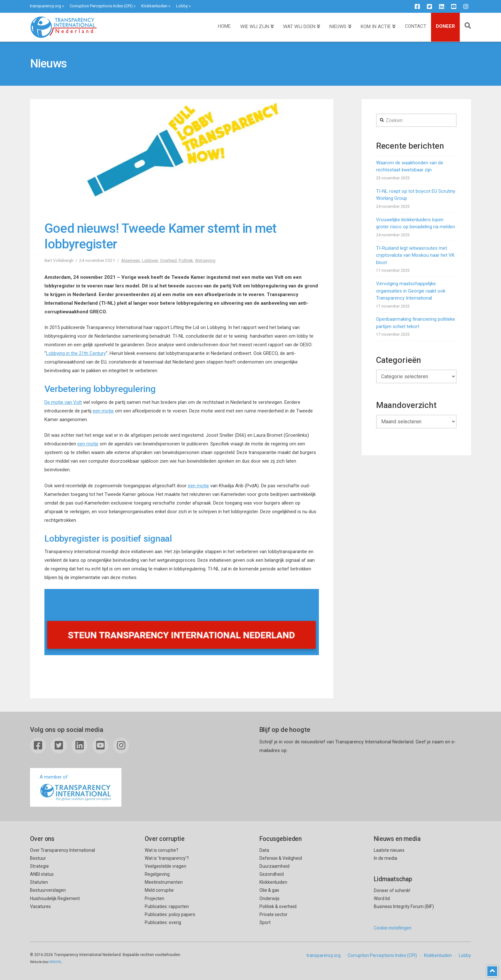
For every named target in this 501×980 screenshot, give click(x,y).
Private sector (274, 914)
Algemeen (131, 260)
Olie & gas (269, 890)
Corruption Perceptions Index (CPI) (101, 6)
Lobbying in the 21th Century (76, 353)
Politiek (186, 260)
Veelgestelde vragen (166, 866)
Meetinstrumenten (164, 882)
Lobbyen (150, 260)
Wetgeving (205, 260)
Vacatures (40, 906)
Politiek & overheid (278, 906)
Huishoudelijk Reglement (55, 898)
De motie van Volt (63, 402)
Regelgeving (157, 874)
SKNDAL (56, 962)
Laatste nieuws (389, 850)
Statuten (39, 882)
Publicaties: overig (163, 922)
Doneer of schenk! (392, 890)
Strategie (39, 866)
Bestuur (38, 858)
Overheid (168, 260)
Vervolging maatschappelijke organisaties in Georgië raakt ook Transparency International (411, 291)
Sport (265, 922)
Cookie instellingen (393, 928)
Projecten (154, 898)
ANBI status (42, 874)
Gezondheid (272, 874)
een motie (103, 411)
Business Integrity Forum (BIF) (404, 906)
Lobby (182, 6)
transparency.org (46, 6)
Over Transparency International (62, 850)
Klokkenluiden (154, 6)
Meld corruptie (159, 890)
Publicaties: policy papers (170, 914)
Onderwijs (270, 898)
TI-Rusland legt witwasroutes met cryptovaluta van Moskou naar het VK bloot (415, 255)
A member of (76, 788)
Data (264, 850)
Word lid (382, 898)
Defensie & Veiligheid (281, 858)
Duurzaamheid (274, 866)
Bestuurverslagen (48, 890)
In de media (385, 858)
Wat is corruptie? (162, 850)
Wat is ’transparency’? (167, 858)
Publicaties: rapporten (167, 906)
